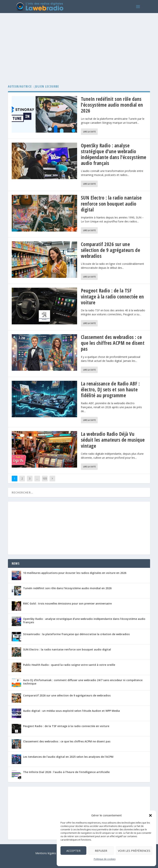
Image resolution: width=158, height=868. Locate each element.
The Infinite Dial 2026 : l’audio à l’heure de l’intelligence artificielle (66, 772)
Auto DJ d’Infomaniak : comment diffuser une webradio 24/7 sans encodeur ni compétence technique (83, 682)
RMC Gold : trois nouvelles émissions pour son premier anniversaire (67, 603)
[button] (150, 815)
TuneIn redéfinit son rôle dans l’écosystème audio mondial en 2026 (112, 105)
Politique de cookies (105, 859)
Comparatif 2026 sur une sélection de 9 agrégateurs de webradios (111, 250)
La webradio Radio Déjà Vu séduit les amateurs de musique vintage (113, 440)
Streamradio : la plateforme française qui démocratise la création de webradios (76, 634)
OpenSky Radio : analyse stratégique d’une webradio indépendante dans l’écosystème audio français (114, 154)
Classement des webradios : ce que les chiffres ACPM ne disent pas (113, 343)
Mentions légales (46, 853)
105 (45, 478)
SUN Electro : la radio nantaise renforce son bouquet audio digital (111, 204)
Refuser (101, 851)
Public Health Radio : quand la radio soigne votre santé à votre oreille (69, 665)
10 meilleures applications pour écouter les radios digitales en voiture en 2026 (75, 573)
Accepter (73, 851)
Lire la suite (89, 132)
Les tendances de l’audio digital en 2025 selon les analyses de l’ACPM (68, 757)
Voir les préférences (134, 851)
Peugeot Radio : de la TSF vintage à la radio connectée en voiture (112, 296)
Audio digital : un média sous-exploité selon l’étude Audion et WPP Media (71, 711)
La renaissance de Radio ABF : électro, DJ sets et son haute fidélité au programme (110, 389)
